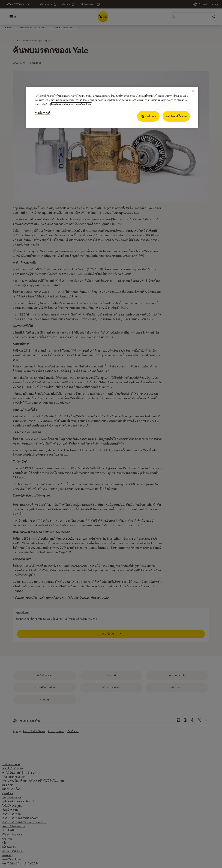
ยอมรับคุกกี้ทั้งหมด (176, 116)
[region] (112, 107)
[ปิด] (193, 91)
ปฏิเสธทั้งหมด (148, 116)
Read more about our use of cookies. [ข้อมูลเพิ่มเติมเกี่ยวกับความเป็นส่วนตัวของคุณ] (71, 104)
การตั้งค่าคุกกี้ (42, 113)
